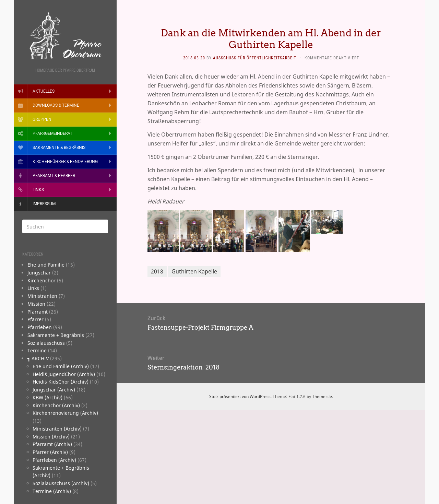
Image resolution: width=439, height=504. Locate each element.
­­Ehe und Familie (46, 265)
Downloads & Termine (56, 105)
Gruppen (42, 119)
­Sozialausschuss (46, 343)
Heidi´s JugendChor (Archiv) (64, 374)
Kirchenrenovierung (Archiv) (65, 413)
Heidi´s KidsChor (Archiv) (61, 382)
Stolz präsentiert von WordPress (240, 396)
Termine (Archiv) (52, 491)
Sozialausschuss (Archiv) (61, 483)
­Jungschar (39, 273)
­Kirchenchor (41, 280)
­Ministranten (42, 296)
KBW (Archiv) (48, 397)
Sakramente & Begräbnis (59, 148)
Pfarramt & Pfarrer (54, 176)
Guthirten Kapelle (194, 271)
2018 (157, 271)
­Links (33, 288)
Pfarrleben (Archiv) (54, 460)
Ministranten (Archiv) (57, 429)
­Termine (37, 350)
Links (38, 190)
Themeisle (322, 396)
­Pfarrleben (40, 327)
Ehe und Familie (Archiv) (61, 366)
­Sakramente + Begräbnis (56, 335)
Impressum (44, 204)
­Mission (36, 304)
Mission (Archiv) (51, 437)
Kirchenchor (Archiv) (56, 405)
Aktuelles (44, 91)
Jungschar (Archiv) (54, 390)
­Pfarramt (38, 312)
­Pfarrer (35, 319)
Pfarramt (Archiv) (52, 444)
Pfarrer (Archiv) (50, 452)
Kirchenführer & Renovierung (65, 162)
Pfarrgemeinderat (52, 133)
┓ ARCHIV (38, 358)
